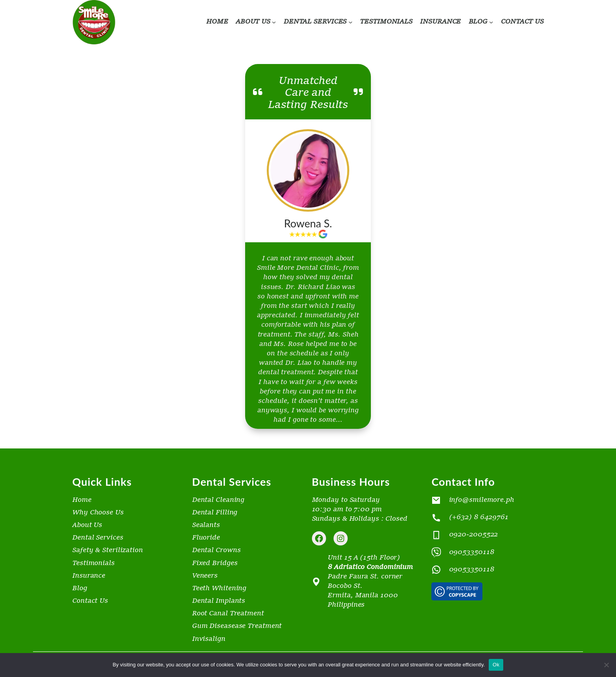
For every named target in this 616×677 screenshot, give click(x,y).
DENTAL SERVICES (315, 22)
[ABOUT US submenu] (274, 22)
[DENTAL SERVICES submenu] (350, 22)
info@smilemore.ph (482, 500)
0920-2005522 (474, 535)
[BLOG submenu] (491, 22)
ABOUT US (253, 22)
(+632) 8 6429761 (479, 517)
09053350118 (472, 552)
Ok (496, 665)
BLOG (478, 22)
